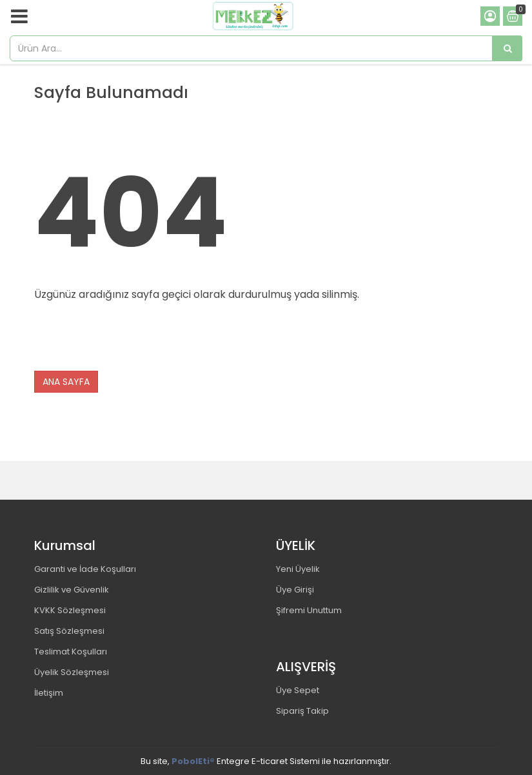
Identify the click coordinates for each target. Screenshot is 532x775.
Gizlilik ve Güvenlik (72, 590)
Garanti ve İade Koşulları (85, 569)
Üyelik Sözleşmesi (72, 672)
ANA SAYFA (66, 382)
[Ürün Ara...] (507, 48)
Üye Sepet (298, 690)
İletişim (49, 693)
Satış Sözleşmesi (69, 631)
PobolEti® (193, 761)
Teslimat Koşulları (71, 652)
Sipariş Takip (302, 711)
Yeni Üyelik (298, 569)
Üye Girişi (295, 590)
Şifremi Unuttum (309, 610)
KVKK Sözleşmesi (70, 610)
